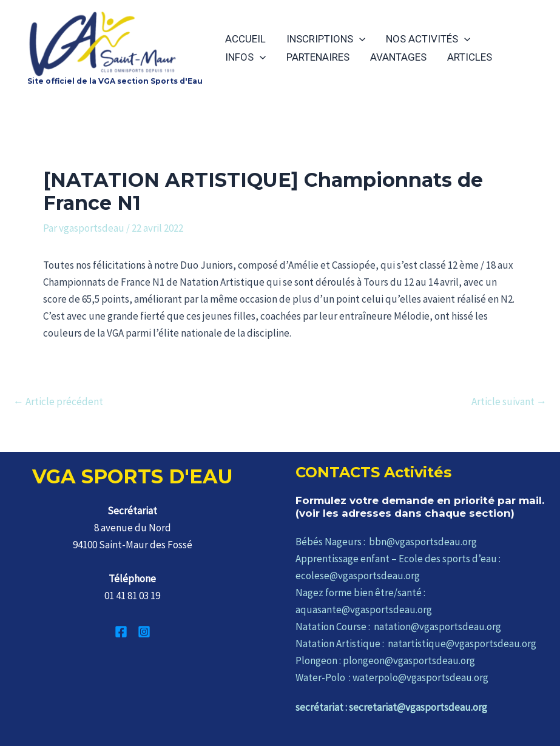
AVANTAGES (398, 57)
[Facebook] (121, 632)
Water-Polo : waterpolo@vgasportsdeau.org (392, 677)
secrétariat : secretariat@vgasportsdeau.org (391, 707)
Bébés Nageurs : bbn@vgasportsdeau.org (386, 542)
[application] (359, 39)
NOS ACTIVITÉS (428, 39)
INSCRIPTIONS (326, 39)
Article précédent (58, 402)
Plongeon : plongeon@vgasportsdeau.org (385, 660)
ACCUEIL (245, 39)
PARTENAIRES (318, 57)
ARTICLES (470, 57)
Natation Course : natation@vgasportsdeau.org (398, 627)
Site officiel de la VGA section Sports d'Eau (115, 81)
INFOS (245, 57)
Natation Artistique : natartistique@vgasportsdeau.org (416, 644)
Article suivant (509, 402)
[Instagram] (144, 632)
